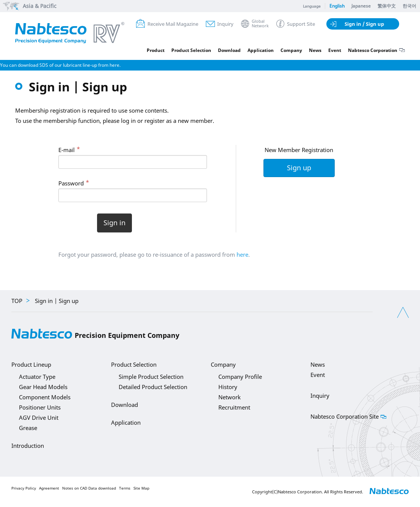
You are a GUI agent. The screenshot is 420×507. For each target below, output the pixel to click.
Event (335, 50)
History (228, 387)
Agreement (49, 488)
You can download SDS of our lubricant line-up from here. (60, 65)
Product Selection (191, 50)
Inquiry (225, 24)
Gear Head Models (43, 387)
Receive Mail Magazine (173, 24)
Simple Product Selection (151, 377)
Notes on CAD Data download (89, 488)
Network (230, 397)
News (315, 50)
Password (71, 183)
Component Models (45, 397)
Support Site (301, 24)
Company (291, 50)
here (242, 254)
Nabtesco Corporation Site (345, 416)
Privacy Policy (24, 488)
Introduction (28, 446)
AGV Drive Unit (39, 418)
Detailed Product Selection (153, 387)
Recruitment (234, 407)
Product (156, 50)
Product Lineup (31, 364)
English (337, 6)
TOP (17, 301)
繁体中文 (387, 6)
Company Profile (240, 377)
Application (261, 50)
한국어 (409, 6)
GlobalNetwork (260, 24)
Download (229, 50)
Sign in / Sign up (364, 24)
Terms (125, 488)
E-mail (67, 150)
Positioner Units (40, 407)
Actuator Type (37, 377)
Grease (28, 428)
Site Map (141, 488)
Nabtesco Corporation (373, 50)
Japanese (361, 6)
